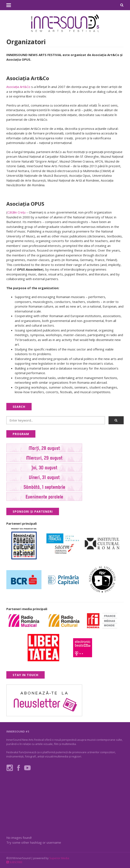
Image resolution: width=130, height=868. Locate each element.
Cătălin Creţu (16, 212)
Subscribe (14, 862)
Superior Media (59, 858)
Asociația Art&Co (18, 87)
